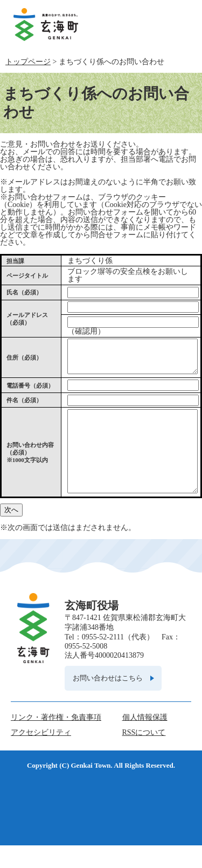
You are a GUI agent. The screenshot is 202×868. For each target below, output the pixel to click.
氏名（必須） (24, 292)
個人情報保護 (145, 740)
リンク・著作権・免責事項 (56, 740)
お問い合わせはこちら (108, 701)
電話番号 (30, 392)
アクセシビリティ (41, 755)
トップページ (28, 62)
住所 (24, 361)
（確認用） (86, 331)
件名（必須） (24, 407)
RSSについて (144, 755)
